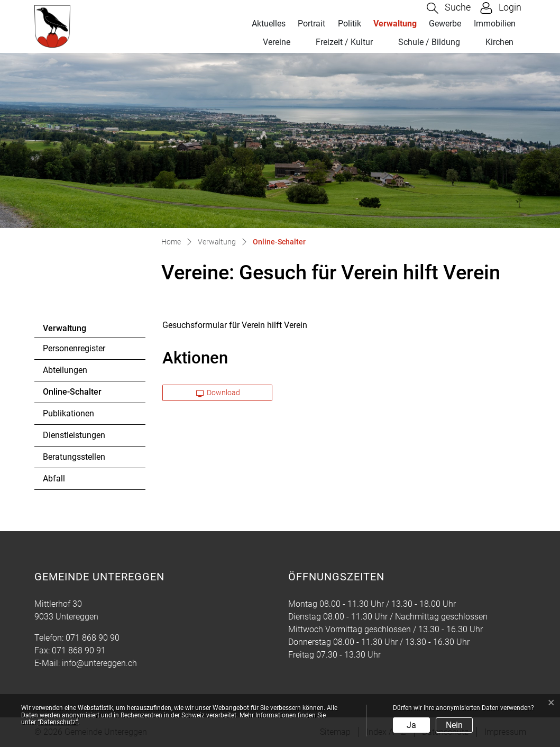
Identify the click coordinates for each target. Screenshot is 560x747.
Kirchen (499, 42)
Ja (411, 725)
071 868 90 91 (79, 650)
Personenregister (74, 348)
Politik (350, 24)
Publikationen (68, 413)
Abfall (54, 479)
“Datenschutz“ (58, 722)
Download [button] (218, 393)
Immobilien (495, 24)
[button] (449, 8)
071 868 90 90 (93, 638)
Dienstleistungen (74, 435)
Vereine (277, 42)
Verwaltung (395, 24)
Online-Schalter (72, 395)
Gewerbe (445, 24)
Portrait (311, 24)
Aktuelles (269, 24)
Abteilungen (65, 370)
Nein (454, 725)
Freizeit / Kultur (344, 42)
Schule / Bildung (429, 42)
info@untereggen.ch (99, 663)
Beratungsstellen (74, 457)
